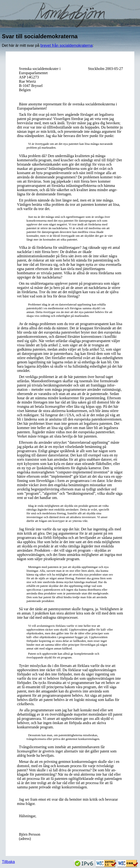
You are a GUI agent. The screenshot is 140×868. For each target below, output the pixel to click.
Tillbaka (8, 862)
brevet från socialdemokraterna (67, 45)
